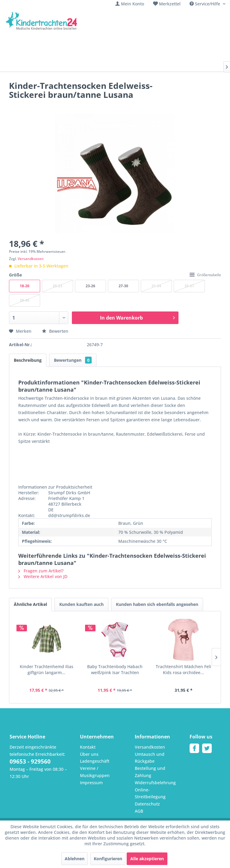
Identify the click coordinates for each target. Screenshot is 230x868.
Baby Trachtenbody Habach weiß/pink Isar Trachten (115, 669)
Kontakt (88, 747)
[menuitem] (130, 4)
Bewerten (55, 331)
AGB (139, 811)
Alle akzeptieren (147, 859)
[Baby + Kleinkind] (111, 65)
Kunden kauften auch (81, 604)
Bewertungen (73, 360)
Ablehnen (75, 859)
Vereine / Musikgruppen (95, 772)
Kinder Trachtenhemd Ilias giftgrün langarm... (47, 669)
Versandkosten (31, 259)
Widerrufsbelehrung (155, 783)
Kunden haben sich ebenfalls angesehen (157, 604)
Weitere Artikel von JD (43, 576)
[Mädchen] (52, 65)
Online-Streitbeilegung (150, 793)
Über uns (89, 754)
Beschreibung (28, 360)
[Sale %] (204, 65)
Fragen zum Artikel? (41, 571)
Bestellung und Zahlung (150, 772)
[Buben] (78, 65)
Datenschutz (147, 804)
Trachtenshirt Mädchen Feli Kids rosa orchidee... (183, 669)
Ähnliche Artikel (30, 604)
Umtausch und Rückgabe (150, 758)
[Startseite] (23, 65)
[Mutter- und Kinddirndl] (163, 65)
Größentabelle (205, 275)
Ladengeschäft (95, 761)
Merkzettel (170, 4)
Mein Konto (133, 4)
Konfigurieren (108, 859)
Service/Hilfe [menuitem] (205, 4)
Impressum (91, 783)
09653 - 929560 (30, 761)
